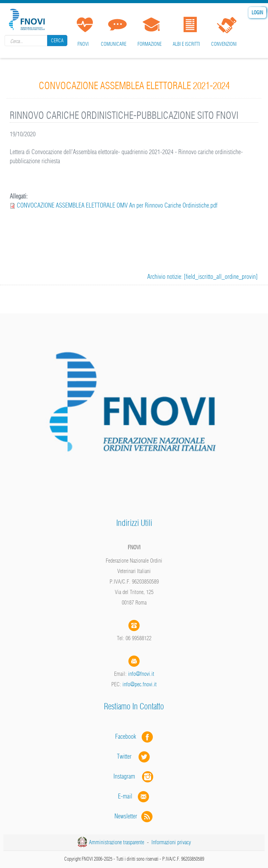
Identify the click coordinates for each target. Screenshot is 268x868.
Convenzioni (224, 44)
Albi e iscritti (186, 44)
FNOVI (83, 44)
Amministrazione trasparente (117, 842)
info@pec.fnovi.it (140, 684)
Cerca (57, 41)
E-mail (125, 796)
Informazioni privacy (171, 842)
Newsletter (134, 816)
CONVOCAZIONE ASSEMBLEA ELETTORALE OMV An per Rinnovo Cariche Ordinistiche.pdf (117, 205)
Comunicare (114, 44)
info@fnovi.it (141, 674)
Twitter (134, 756)
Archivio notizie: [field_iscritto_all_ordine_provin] (202, 277)
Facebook (128, 736)
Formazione (150, 44)
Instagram (134, 776)
